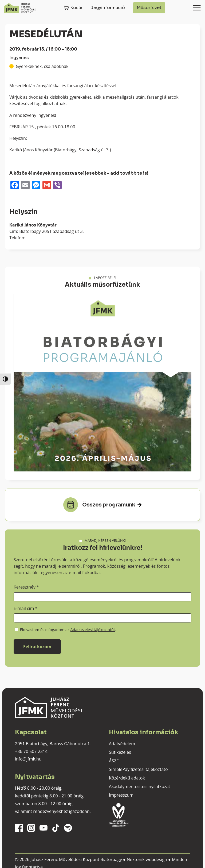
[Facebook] (15, 186)
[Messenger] (36, 186)
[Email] (25, 186)
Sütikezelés (120, 752)
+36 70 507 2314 (31, 751)
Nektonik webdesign (147, 859)
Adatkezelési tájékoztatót (93, 630)
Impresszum (121, 795)
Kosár (76, 8)
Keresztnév (26, 587)
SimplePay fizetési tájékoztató (138, 769)
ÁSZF (114, 761)
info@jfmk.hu (28, 759)
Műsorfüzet (149, 8)
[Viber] (57, 186)
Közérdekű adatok (127, 778)
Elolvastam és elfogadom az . (65, 630)
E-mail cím (25, 608)
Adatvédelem (122, 744)
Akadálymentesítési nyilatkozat (139, 786)
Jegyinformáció (108, 8)
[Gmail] (47, 186)
